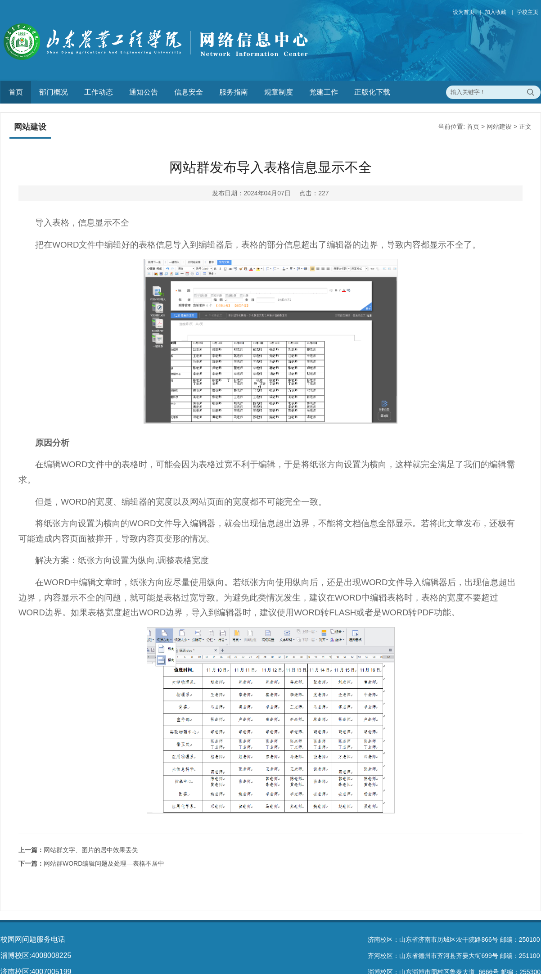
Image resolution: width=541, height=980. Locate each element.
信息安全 (189, 92)
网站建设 (499, 126)
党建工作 (324, 92)
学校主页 (527, 12)
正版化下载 (372, 92)
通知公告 (144, 92)
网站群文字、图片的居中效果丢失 (78, 850)
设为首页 (464, 12)
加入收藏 (496, 12)
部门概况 (54, 92)
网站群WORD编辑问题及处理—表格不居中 (91, 863)
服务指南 (234, 92)
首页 (16, 92)
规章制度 (279, 92)
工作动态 (99, 92)
